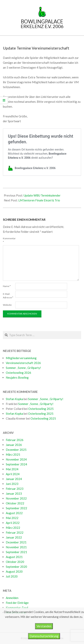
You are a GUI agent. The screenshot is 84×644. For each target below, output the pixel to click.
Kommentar (9, 240)
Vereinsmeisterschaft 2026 (23, 363)
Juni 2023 (12, 484)
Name (7, 286)
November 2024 (16, 459)
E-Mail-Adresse (8, 296)
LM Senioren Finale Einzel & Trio (39, 200)
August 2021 (14, 557)
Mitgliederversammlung (21, 358)
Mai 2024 (12, 469)
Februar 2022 (15, 532)
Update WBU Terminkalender (42, 195)
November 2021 (16, 547)
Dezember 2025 (16, 450)
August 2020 (14, 571)
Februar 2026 (15, 440)
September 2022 (16, 508)
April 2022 (13, 523)
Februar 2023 (15, 489)
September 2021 (16, 552)
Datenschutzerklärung (44, 636)
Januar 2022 (14, 537)
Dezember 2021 (16, 542)
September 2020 (16, 567)
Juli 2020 (12, 576)
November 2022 (16, 498)
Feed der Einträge (17, 603)
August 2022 (14, 513)
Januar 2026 (14, 445)
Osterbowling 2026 (18, 373)
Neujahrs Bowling (17, 377)
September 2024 (16, 464)
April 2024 (13, 474)
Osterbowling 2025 (41, 409)
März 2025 (13, 454)
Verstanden (44, 626)
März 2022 (13, 528)
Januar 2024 (14, 479)
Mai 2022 (12, 518)
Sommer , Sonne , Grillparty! (23, 368)
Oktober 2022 (15, 503)
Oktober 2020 (15, 562)
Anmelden (12, 598)
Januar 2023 (14, 493)
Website (7, 305)
